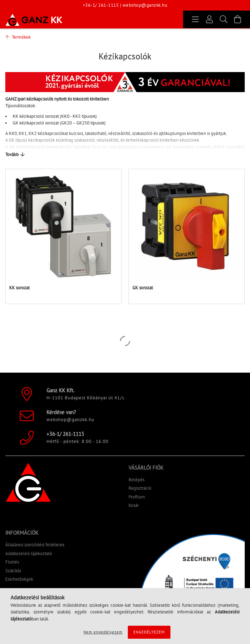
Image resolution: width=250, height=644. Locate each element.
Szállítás (13, 571)
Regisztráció (140, 488)
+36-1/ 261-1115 (101, 5)
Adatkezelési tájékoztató (29, 553)
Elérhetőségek (19, 579)
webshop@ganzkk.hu (145, 5)
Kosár (134, 505)
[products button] (195, 19)
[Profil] (210, 19)
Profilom (137, 497)
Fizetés (12, 562)
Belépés (136, 480)
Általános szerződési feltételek (35, 545)
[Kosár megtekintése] (238, 19)
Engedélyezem (149, 632)
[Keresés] (224, 19)
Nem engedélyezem (103, 632)
